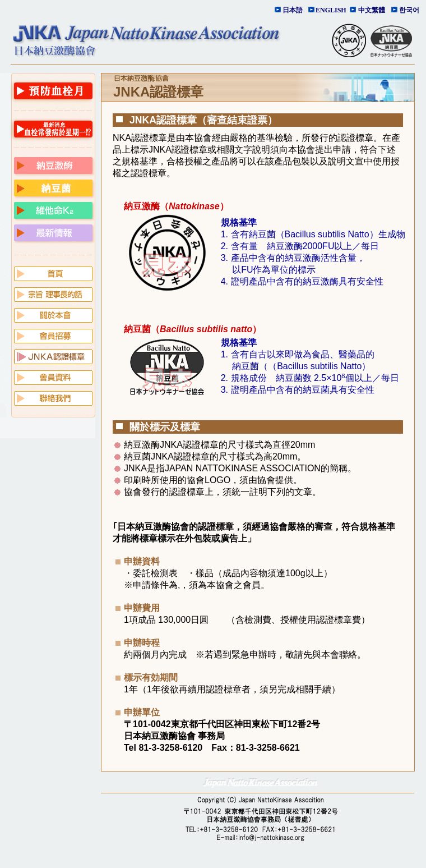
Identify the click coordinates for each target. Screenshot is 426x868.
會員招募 (53, 335)
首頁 (53, 273)
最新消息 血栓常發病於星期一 (53, 129)
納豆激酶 (53, 165)
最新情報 (53, 232)
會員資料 (53, 376)
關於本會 (53, 314)
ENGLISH (330, 10)
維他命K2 (53, 210)
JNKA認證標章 (53, 356)
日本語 (293, 10)
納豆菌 (53, 187)
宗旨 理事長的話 (53, 293)
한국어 (409, 10)
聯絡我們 (53, 397)
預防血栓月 (53, 91)
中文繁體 (372, 10)
